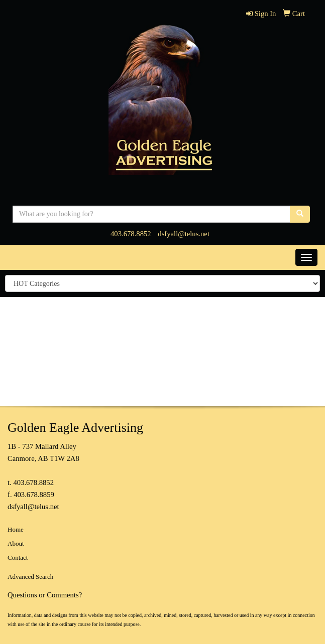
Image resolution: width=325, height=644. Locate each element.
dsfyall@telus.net (184, 234)
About (16, 543)
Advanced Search (30, 577)
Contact (18, 557)
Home (16, 529)
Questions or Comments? (45, 595)
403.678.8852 (131, 234)
